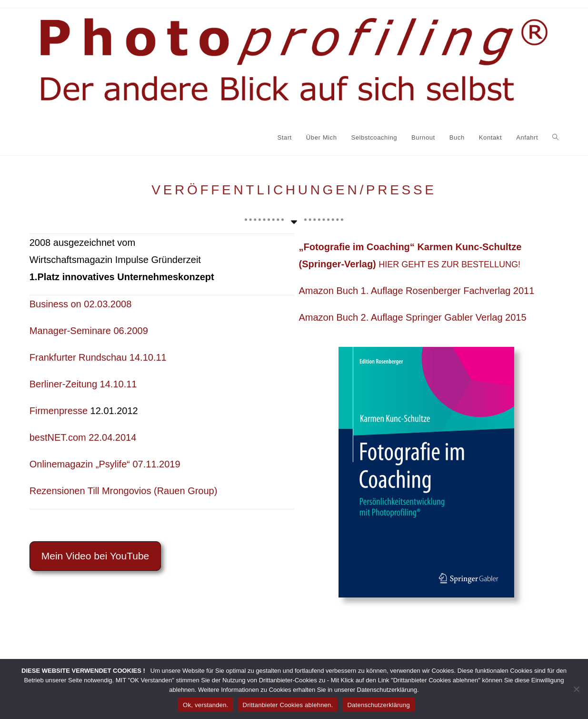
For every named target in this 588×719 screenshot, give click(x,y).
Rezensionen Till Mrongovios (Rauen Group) (124, 491)
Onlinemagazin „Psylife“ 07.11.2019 (105, 464)
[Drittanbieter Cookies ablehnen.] (576, 689)
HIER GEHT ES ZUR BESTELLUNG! (449, 264)
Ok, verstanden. (206, 705)
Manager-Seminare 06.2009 (89, 331)
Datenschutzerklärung (378, 705)
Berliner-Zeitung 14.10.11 (83, 384)
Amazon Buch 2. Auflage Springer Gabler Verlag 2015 (413, 317)
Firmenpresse (59, 411)
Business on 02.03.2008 (81, 304)
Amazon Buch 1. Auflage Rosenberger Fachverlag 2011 (417, 291)
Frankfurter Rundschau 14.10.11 (98, 357)
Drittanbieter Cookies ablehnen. (288, 705)
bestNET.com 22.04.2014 (83, 437)
